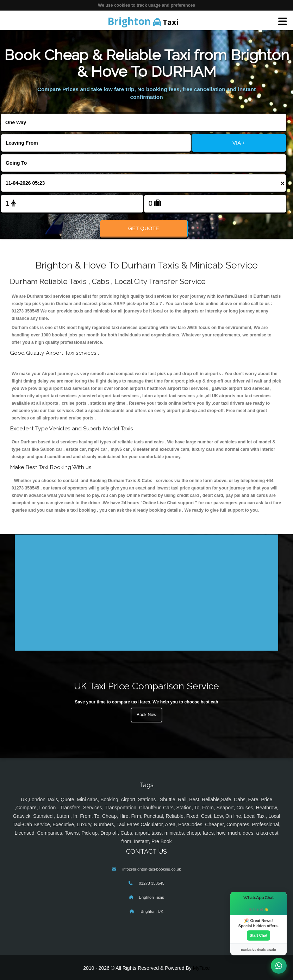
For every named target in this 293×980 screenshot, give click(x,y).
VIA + (239, 143)
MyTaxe (201, 968)
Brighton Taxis (151, 897)
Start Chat (258, 935)
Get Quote (144, 228)
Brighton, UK (151, 911)
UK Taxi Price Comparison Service (146, 686)
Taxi (143, 21)
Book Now (146, 715)
